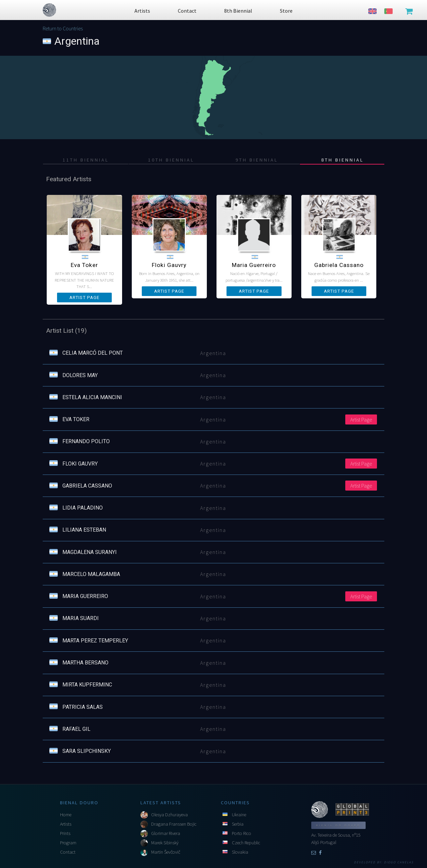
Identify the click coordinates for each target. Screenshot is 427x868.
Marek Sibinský (165, 843)
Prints (65, 833)
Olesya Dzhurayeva (169, 815)
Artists (66, 824)
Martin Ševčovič (166, 852)
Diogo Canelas (399, 862)
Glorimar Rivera (166, 833)
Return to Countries (63, 28)
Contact (68, 852)
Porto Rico (242, 833)
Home (66, 815)
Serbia (238, 824)
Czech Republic (246, 843)
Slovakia (240, 852)
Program (68, 843)
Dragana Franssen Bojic (174, 824)
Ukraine (239, 815)
